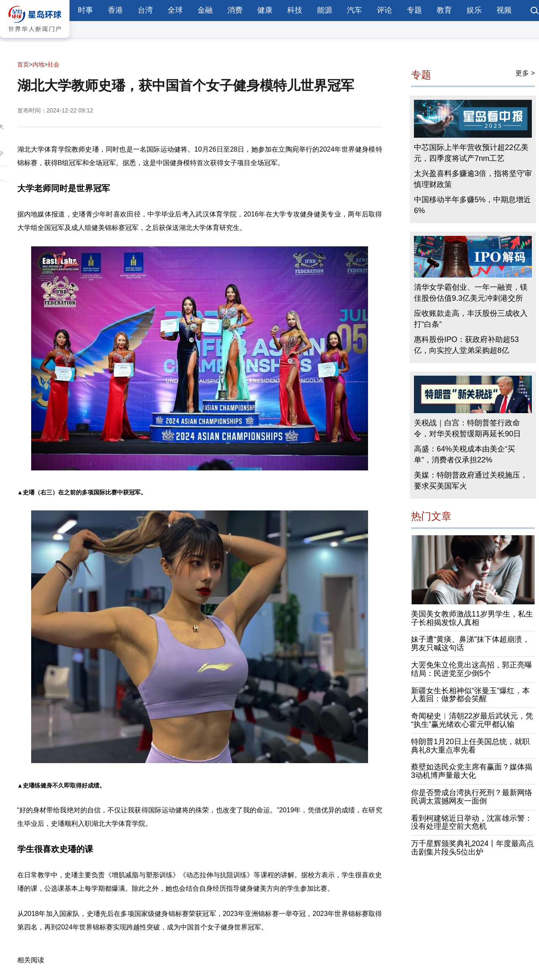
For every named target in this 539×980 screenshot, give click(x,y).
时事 (85, 10)
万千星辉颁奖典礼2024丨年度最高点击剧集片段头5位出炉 (472, 848)
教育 (444, 10)
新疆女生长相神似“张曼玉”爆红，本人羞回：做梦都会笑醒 (470, 695)
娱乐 (474, 10)
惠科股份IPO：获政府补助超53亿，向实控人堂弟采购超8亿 (466, 345)
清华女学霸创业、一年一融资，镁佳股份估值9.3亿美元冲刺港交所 (471, 293)
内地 (38, 64)
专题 (414, 10)
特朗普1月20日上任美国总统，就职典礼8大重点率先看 (470, 746)
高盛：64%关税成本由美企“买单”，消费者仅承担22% (464, 454)
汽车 (355, 10)
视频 (504, 10)
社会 (53, 64)
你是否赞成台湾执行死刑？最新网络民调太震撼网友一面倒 (472, 797)
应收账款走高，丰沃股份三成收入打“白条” (471, 319)
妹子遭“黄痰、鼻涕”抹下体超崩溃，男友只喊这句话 (470, 644)
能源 (325, 10)
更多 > (525, 73)
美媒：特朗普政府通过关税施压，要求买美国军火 (471, 481)
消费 (235, 10)
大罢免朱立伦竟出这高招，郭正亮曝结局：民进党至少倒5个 (472, 669)
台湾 (145, 10)
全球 (175, 10)
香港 (115, 10)
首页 (23, 64)
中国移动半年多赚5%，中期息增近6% (472, 205)
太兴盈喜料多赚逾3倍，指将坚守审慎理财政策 (473, 179)
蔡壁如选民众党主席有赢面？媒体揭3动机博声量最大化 (472, 771)
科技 (295, 10)
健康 (265, 10)
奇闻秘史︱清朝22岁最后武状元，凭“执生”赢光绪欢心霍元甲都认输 (472, 720)
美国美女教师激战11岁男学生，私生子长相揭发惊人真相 (472, 618)
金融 (205, 10)
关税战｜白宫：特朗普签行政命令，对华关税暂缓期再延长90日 (467, 428)
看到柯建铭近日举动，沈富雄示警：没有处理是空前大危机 (472, 822)
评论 (384, 10)
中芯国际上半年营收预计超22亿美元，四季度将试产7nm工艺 (471, 153)
